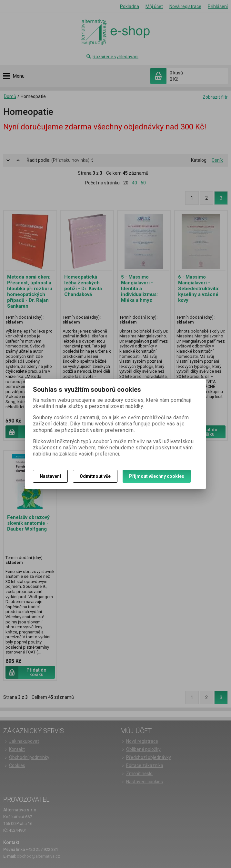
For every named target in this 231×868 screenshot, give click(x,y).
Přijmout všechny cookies (157, 476)
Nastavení (50, 476)
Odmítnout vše (95, 476)
